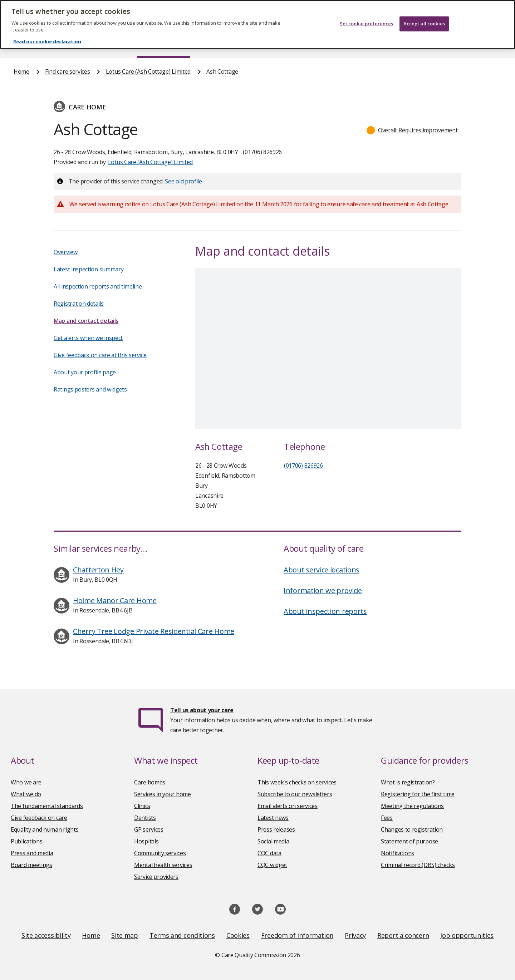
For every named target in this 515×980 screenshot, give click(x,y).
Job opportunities (467, 935)
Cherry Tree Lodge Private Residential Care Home (154, 631)
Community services (160, 853)
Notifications (398, 853)
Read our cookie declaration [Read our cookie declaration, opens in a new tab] (47, 41)
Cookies (238, 935)
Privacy (355, 935)
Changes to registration (412, 829)
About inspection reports (325, 611)
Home (21, 72)
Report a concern (403, 935)
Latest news (273, 818)
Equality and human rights (45, 829)
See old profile (183, 181)
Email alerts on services (288, 806)
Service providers (156, 877)
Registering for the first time (418, 794)
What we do (26, 794)
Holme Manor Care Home (115, 600)
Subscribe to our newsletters (295, 794)
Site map (125, 935)
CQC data (269, 853)
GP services (149, 829)
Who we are (26, 782)
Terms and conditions (182, 935)
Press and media (32, 853)
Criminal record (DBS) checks (418, 865)
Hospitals (146, 841)
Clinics (142, 806)
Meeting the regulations (412, 806)
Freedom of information (297, 935)
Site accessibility (46, 935)
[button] (412, 130)
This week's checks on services (297, 782)
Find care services (68, 72)
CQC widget (272, 865)
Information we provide (323, 590)
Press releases (276, 829)
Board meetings (31, 865)
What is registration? (408, 782)
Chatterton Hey (98, 570)
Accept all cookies (424, 24)
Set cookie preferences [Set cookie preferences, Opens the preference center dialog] (367, 24)
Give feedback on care (39, 818)
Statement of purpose (409, 841)
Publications (26, 841)
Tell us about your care (202, 710)
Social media (273, 841)
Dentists (145, 818)
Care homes (150, 782)
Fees (387, 818)
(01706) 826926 (303, 466)
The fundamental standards (47, 806)
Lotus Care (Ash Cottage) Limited (148, 72)
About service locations (322, 570)
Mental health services (163, 865)
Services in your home (163, 794)
